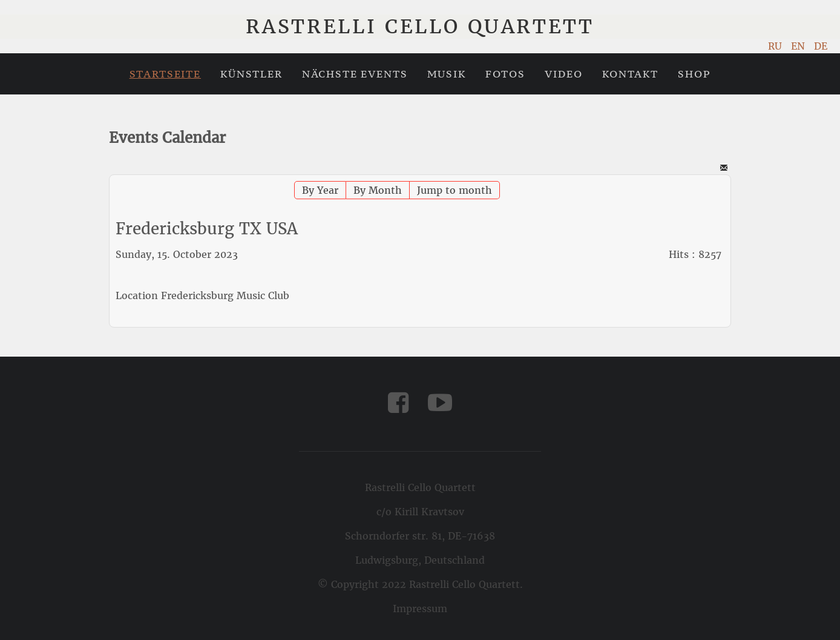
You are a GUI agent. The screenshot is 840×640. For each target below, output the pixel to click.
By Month (378, 190)
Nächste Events (355, 74)
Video (564, 74)
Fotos (505, 74)
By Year (320, 190)
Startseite (165, 74)
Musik (447, 74)
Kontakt (630, 74)
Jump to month (454, 190)
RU (776, 46)
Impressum (420, 609)
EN (799, 46)
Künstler (251, 74)
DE (821, 46)
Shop (694, 74)
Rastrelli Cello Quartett (420, 27)
